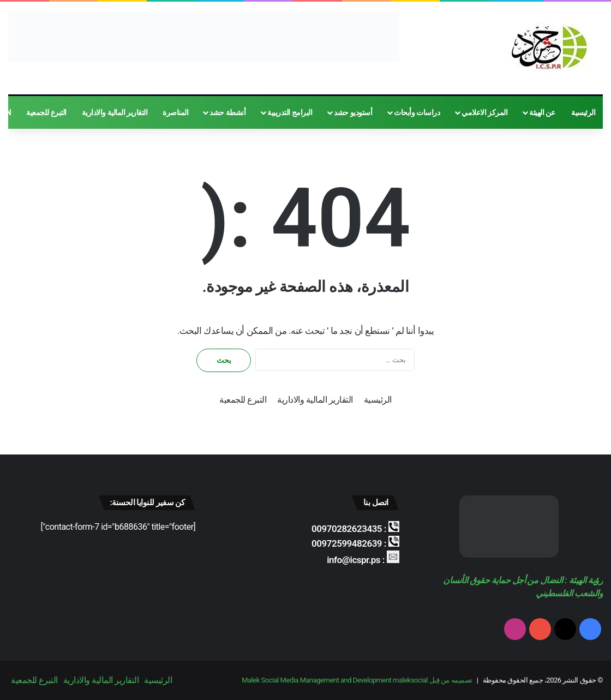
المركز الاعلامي (484, 112)
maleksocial (410, 680)
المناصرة (175, 112)
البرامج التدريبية (290, 112)
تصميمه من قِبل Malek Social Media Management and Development (357, 680)
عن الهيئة (542, 112)
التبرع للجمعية (46, 112)
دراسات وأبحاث (417, 112)
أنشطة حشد (227, 112)
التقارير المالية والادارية (115, 112)
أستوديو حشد (353, 112)
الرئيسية (583, 112)
